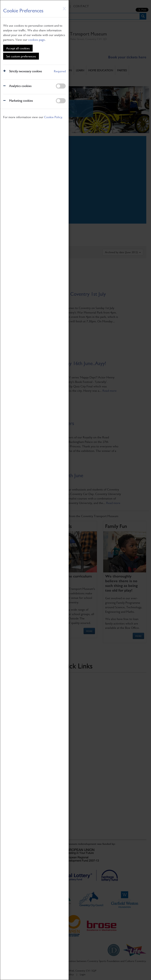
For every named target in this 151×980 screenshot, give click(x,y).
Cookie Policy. (53, 117)
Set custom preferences (21, 56)
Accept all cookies (18, 48)
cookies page (36, 39)
